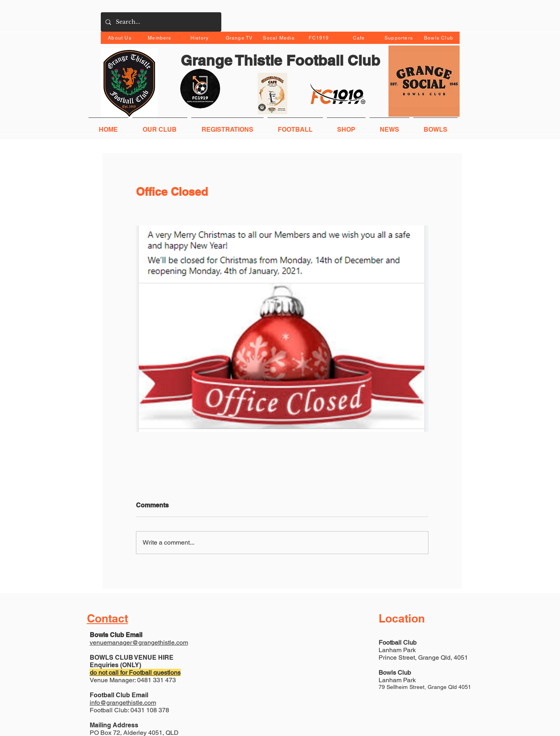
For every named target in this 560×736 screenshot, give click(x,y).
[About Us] (121, 38)
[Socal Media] (280, 38)
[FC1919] (320, 38)
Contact (107, 618)
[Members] (161, 38)
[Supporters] (400, 38)
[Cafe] (360, 38)
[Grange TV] (240, 38)
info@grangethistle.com (123, 703)
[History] (201, 38)
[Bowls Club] (440, 38)
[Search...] (160, 22)
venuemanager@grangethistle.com (139, 642)
